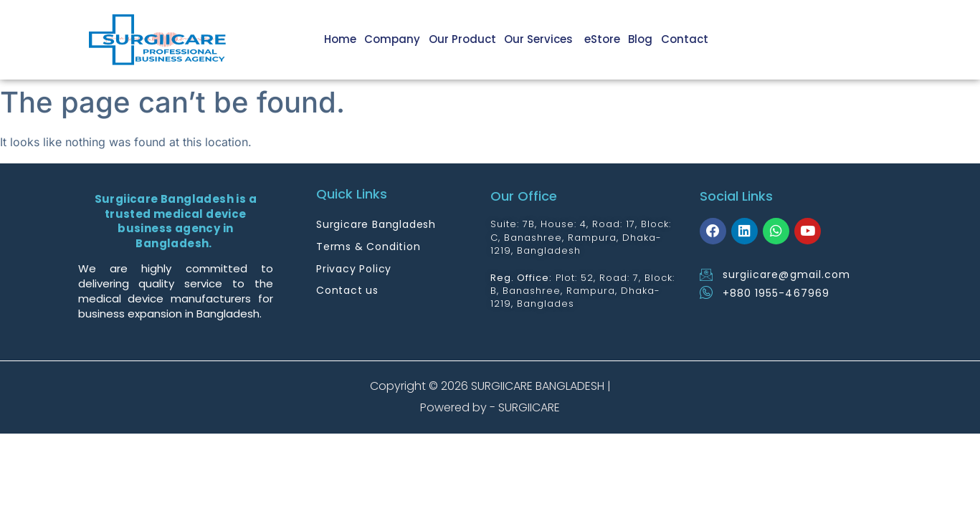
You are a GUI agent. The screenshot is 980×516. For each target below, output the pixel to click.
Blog (642, 39)
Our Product (467, 39)
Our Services (544, 39)
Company (399, 39)
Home (347, 39)
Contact (685, 39)
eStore (605, 39)
